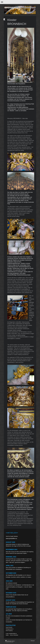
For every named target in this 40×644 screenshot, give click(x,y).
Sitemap (13, 641)
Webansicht (33, 641)
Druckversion (8, 641)
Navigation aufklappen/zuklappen (20, 2)
